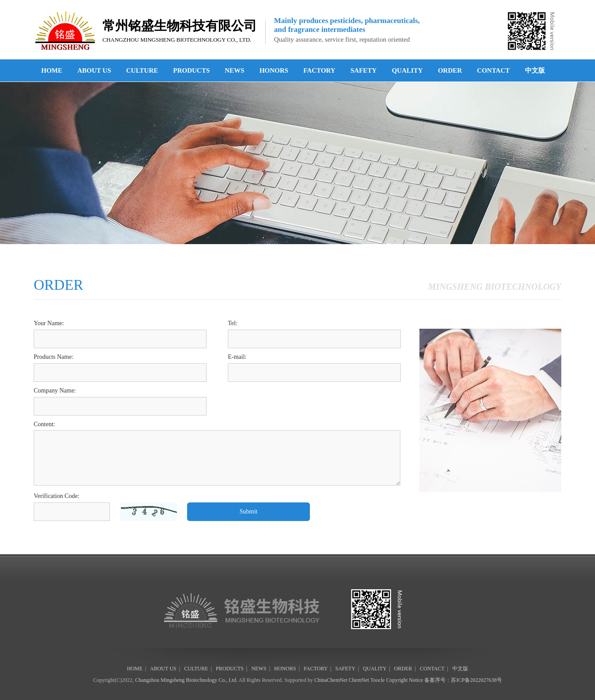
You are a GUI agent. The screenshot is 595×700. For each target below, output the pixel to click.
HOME (52, 70)
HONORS (274, 70)
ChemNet (359, 680)
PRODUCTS (191, 70)
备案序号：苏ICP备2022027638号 (463, 680)
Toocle (377, 680)
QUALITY (407, 70)
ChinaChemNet (331, 680)
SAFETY (363, 70)
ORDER (450, 70)
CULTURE (142, 70)
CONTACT (493, 70)
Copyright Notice (405, 680)
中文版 (535, 70)
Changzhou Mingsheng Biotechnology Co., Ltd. (186, 680)
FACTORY (319, 70)
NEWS (235, 70)
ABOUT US (94, 70)
